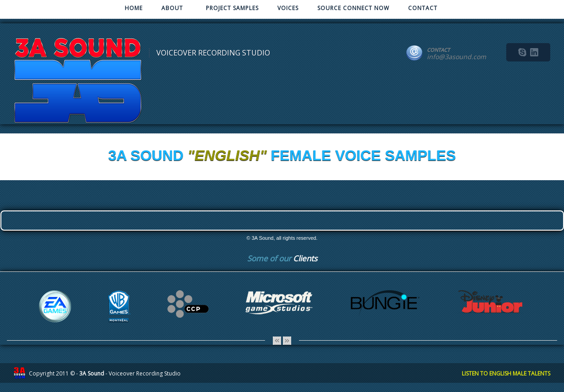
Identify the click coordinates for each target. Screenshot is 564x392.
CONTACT (423, 8)
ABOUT (171, 10)
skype (522, 52)
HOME (134, 8)
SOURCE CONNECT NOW (353, 8)
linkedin (534, 52)
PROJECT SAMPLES (232, 8)
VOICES (288, 8)
